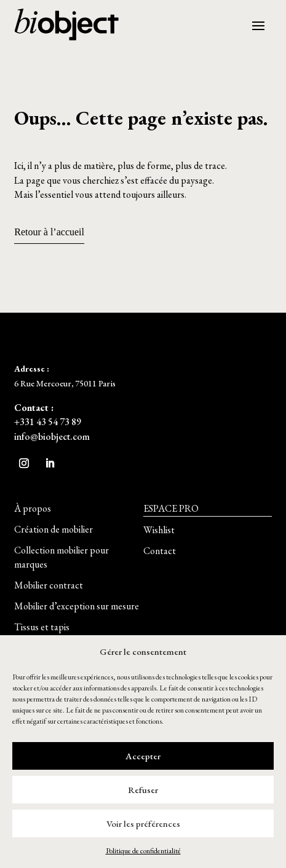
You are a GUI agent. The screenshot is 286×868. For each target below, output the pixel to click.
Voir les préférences (143, 823)
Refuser (143, 790)
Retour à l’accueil (49, 232)
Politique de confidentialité (143, 851)
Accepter (143, 756)
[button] (33, 509)
